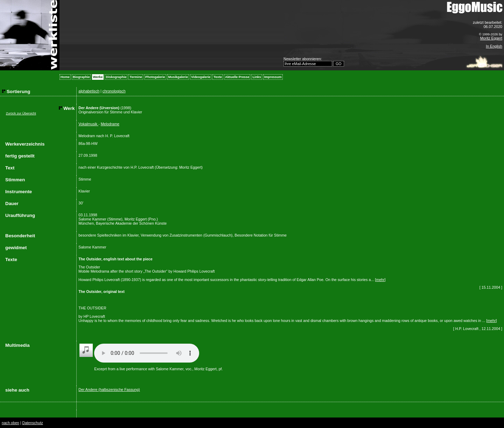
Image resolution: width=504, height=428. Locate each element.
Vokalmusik (88, 124)
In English (494, 46)
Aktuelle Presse (237, 77)
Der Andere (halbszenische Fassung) (109, 390)
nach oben (10, 423)
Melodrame (110, 124)
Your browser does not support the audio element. (147, 353)
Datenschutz (32, 423)
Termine (136, 77)
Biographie (81, 77)
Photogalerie (155, 77)
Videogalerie (201, 77)
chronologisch (114, 91)
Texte (218, 77)
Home (65, 77)
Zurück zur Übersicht (21, 113)
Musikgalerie (178, 77)
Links (257, 77)
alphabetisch (89, 91)
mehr (380, 280)
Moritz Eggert (491, 38)
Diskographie (116, 77)
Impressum (273, 77)
